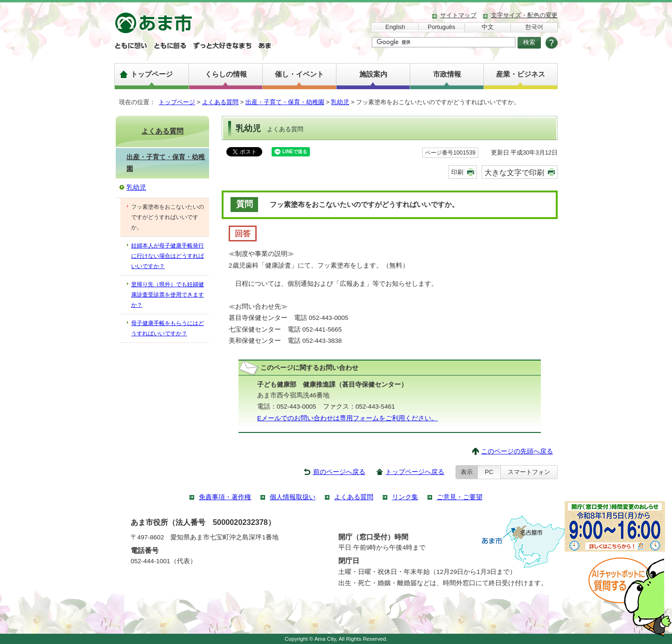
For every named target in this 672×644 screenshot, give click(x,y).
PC (489, 472)
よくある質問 (220, 102)
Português (442, 27)
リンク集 (405, 497)
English (395, 27)
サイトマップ (458, 15)
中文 (488, 27)
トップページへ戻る (415, 472)
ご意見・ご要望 (460, 497)
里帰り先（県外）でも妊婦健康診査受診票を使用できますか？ (168, 295)
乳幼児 (340, 102)
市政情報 (447, 74)
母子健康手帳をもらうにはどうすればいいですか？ (168, 328)
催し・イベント (299, 74)
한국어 (534, 27)
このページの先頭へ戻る (517, 451)
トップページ (152, 74)
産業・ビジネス (521, 74)
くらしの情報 (226, 74)
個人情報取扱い (293, 497)
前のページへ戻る (339, 472)
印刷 (457, 172)
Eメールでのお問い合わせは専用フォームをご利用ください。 (347, 418)
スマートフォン (529, 472)
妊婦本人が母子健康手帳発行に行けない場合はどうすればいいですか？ (168, 256)
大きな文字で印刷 (514, 172)
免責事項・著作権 (225, 497)
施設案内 (373, 74)
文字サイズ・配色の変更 (524, 15)
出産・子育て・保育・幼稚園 (285, 102)
